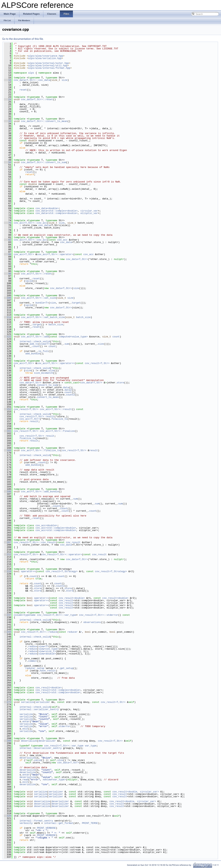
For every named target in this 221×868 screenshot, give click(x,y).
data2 (68, 390)
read (25, 780)
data (66, 387)
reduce (33, 646)
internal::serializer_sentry (39, 709)
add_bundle (33, 354)
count (116, 337)
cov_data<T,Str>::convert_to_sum (44, 162)
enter (26, 721)
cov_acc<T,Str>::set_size (38, 298)
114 (8, 317)
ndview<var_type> (54, 780)
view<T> (45, 344)
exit (25, 729)
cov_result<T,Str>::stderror (99, 615)
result (50, 416)
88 (8, 254)
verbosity (26, 823)
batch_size (83, 317)
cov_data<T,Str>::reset (37, 99)
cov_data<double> (47, 208)
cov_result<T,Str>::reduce (39, 632)
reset (23, 90)
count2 (70, 395)
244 (8, 632)
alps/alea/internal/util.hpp (48, 66)
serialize (28, 702)
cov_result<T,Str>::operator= (62, 554)
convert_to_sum (47, 385)
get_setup (67, 668)
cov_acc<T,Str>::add (35, 337)
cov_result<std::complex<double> (58, 690)
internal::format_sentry (36, 821)
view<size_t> (47, 651)
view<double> (47, 654)
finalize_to (60, 419)
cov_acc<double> (46, 525)
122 (8, 337)
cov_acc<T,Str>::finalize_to (41, 450)
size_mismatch (43, 373)
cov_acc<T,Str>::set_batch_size (43, 317)
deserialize (29, 741)
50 (8, 162)
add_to (34, 344)
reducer (73, 632)
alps (31, 73)
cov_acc (62, 240)
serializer (43, 702)
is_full (43, 351)
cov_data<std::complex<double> (57, 211)
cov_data (44, 225)
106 (8, 298)
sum (67, 344)
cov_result (73, 542)
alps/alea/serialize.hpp (45, 58)
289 (8, 741)
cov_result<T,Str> (97, 363)
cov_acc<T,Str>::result (56, 409)
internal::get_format (59, 823)
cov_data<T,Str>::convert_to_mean (44, 121)
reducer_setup (35, 668)
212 (8, 554)
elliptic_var (89, 213)
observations (92, 622)
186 (8, 492)
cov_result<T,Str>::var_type (64, 746)
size (64, 80)
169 (8, 450)
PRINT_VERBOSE (46, 828)
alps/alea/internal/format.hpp (49, 68)
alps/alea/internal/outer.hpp (49, 63)
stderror (65, 726)
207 (8, 542)
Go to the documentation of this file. (23, 39)
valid (29, 281)
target (76, 303)
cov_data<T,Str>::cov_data (32, 80)
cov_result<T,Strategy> (62, 571)
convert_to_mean (48, 397)
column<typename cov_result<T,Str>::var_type (45, 615)
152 (8, 409)
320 (8, 816)
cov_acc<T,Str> (24, 254)
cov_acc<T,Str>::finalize (57, 431)
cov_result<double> (72, 598)
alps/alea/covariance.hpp (46, 56)
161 (8, 431)
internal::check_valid (35, 341)
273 (8, 702)
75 (8, 223)
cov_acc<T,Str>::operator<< (56, 363)
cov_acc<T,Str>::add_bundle (40, 492)
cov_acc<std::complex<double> (56, 528)
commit (33, 661)
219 (8, 571)
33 (8, 121)
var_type (91, 746)
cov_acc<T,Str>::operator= (55, 254)
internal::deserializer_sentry (41, 748)
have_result (48, 671)
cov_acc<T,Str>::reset (36, 274)
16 (8, 80)
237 (8, 615)
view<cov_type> (48, 649)
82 (8, 240)
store (120, 383)
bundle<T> (42, 303)
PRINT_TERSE (90, 823)
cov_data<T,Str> (77, 259)
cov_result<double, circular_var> (136, 792)
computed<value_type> (73, 337)
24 (8, 99)
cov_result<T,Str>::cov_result (35, 542)
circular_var (89, 211)
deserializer (47, 741)
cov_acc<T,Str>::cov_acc (30, 223)
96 (8, 274)
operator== (28, 571)
